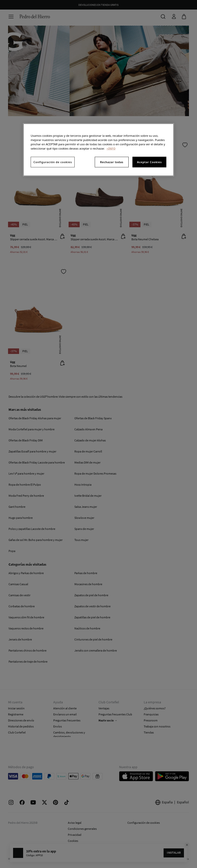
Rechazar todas (112, 162)
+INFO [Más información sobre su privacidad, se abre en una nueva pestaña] (111, 148)
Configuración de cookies (53, 162)
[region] (98, 150)
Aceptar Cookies (149, 162)
